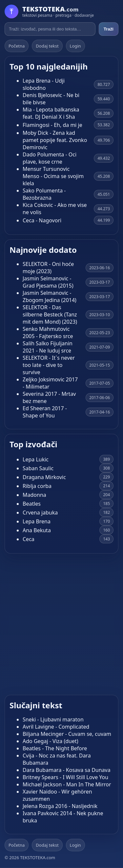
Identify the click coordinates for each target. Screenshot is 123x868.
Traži (109, 29)
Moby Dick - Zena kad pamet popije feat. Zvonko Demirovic (55, 140)
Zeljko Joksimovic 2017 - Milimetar (50, 383)
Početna (17, 46)
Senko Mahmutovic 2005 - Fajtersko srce (48, 333)
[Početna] (49, 11)
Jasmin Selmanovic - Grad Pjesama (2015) (48, 282)
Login (75, 46)
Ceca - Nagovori (42, 220)
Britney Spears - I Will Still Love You (65, 777)
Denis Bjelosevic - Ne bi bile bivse (51, 99)
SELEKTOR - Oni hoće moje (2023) (48, 268)
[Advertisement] (61, 622)
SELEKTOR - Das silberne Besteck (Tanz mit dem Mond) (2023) (50, 314)
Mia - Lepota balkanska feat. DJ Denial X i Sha (51, 113)
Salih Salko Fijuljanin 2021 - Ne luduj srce (48, 347)
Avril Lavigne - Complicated (56, 727)
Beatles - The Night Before (55, 748)
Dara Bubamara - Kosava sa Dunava (67, 770)
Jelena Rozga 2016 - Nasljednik (60, 806)
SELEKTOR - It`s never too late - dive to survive (49, 365)
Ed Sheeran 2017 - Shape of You (45, 412)
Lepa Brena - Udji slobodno (44, 84)
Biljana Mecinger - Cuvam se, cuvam (67, 734)
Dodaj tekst (47, 46)
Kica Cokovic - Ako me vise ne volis (55, 209)
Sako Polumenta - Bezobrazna (44, 194)
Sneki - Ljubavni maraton (53, 719)
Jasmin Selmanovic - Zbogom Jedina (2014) (50, 296)
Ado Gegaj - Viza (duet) (51, 741)
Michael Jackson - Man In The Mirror (67, 784)
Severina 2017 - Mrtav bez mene (49, 397)
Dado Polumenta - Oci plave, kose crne (50, 158)
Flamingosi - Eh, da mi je (52, 125)
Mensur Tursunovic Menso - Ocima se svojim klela (53, 176)
